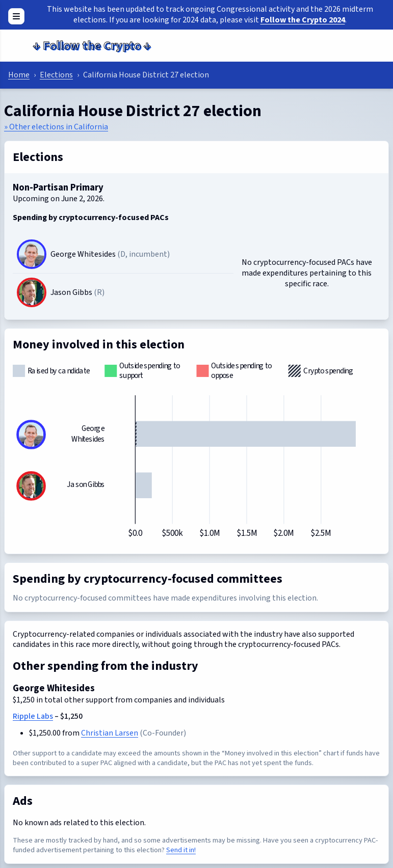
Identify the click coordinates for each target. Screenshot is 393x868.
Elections (56, 75)
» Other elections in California (56, 127)
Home (19, 75)
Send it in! (181, 850)
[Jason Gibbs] (32, 292)
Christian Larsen (110, 733)
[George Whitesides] (32, 254)
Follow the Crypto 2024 (303, 20)
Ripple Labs (33, 716)
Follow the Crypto (92, 46)
